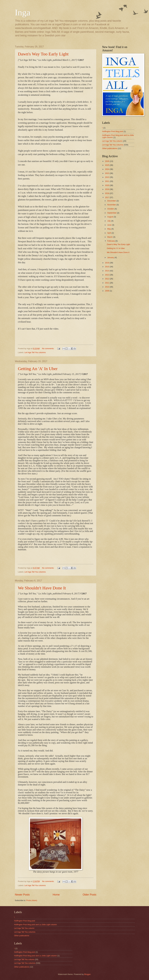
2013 (107, 275)
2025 (107, 165)
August (110, 217)
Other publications (110, 148)
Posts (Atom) (32, 900)
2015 (107, 267)
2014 (107, 271)
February (111, 241)
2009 (107, 291)
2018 (107, 193)
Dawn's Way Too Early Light (43, 54)
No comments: (48, 349)
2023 (107, 173)
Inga (23, 13)
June (110, 225)
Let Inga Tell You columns (35, 352)
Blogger (87, 974)
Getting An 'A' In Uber (38, 369)
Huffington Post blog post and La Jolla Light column (35, 925)
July (109, 221)
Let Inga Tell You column (112, 141)
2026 (107, 161)
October (111, 209)
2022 (107, 177)
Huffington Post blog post (113, 131)
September (112, 213)
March (110, 237)
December (112, 201)
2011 (107, 283)
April (109, 233)
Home (56, 895)
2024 (107, 169)
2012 (107, 279)
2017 (107, 197)
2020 (107, 185)
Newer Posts (22, 895)
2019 (107, 189)
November (112, 205)
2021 (107, 181)
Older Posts (89, 895)
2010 (107, 287)
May (109, 229)
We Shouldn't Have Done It (42, 588)
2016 (107, 263)
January (111, 257)
